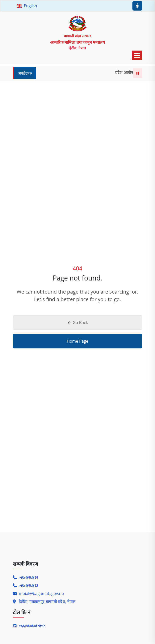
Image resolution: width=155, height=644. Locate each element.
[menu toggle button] (137, 55)
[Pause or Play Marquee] (138, 73)
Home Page (77, 341)
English (27, 6)
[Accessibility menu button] (137, 6)
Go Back (78, 323)
